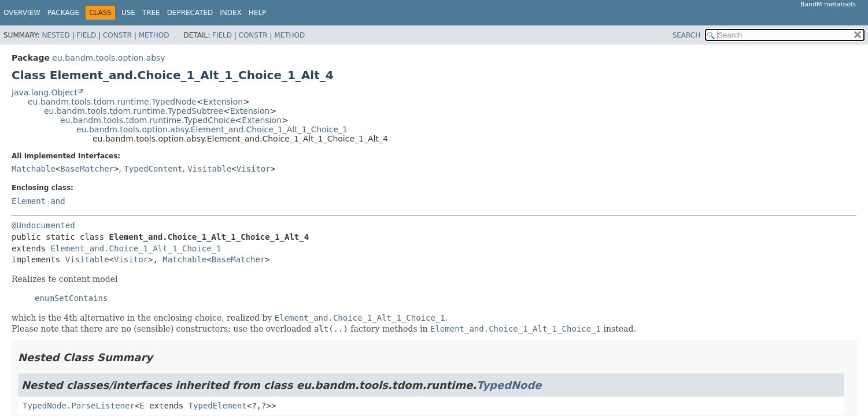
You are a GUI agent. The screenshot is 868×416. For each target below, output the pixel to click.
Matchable (34, 169)
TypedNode (509, 385)
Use (128, 13)
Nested (56, 35)
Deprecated (190, 13)
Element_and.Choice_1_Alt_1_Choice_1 (136, 248)
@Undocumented (43, 225)
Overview (22, 13)
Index (231, 13)
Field (86, 35)
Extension (223, 102)
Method (154, 35)
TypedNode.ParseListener (79, 406)
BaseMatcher (87, 169)
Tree (151, 13)
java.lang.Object (45, 92)
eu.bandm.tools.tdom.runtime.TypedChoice (148, 120)
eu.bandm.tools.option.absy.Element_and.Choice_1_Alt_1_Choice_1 (212, 129)
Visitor (254, 169)
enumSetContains (71, 298)
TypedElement (218, 406)
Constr (117, 35)
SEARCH (687, 35)
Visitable (209, 169)
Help (258, 13)
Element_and (38, 201)
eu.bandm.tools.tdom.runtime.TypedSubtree (134, 111)
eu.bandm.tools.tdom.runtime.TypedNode (112, 102)
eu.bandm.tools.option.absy (108, 58)
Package (63, 13)
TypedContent (153, 169)
